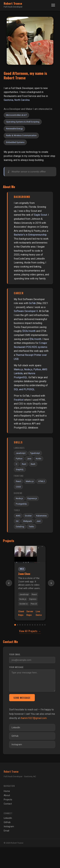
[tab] (15, 625)
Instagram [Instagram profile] (9, 827)
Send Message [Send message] (22, 698)
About (7, 795)
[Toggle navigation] (53, 5)
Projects (8, 800)
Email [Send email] (6, 831)
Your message (16, 667)
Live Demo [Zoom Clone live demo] (39, 613)
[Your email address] (32, 660)
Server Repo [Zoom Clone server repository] (30, 613)
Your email (15, 654)
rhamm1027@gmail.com (34, 718)
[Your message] (32, 681)
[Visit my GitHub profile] (32, 736)
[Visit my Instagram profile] (32, 744)
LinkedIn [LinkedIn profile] (8, 818)
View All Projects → (30, 631)
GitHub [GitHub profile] (7, 822)
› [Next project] (51, 583)
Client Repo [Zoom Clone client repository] (21, 613)
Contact (8, 804)
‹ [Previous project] (9, 583)
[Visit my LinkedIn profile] (32, 728)
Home (7, 791)
